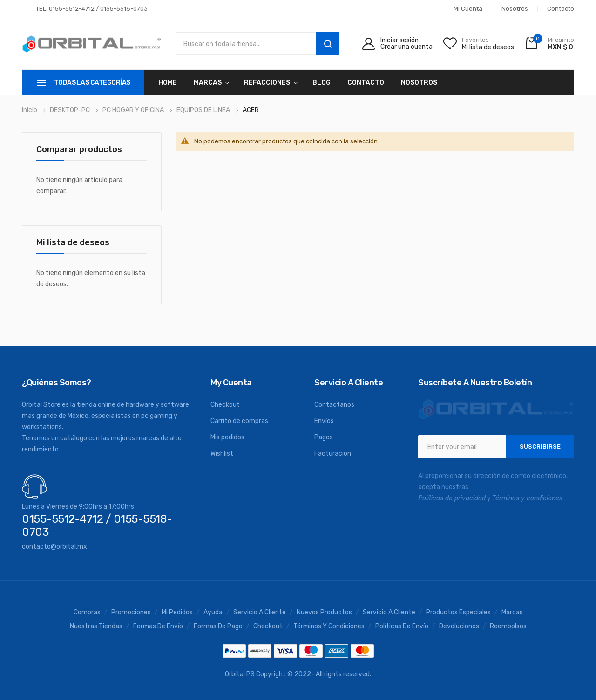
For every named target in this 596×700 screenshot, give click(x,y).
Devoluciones (459, 626)
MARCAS (208, 83)
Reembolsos (508, 626)
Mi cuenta (468, 9)
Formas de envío (158, 626)
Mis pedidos (227, 437)
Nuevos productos (324, 612)
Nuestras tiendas (96, 626)
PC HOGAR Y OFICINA (134, 110)
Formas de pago (218, 626)
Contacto (561, 9)
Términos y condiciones (329, 626)
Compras (87, 612)
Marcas (512, 612)
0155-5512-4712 (72, 9)
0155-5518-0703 (124, 9)
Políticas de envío (402, 626)
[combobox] (244, 44)
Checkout (225, 405)
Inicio (30, 110)
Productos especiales (458, 612)
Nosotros (515, 9)
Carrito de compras (239, 421)
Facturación (333, 454)
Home (168, 83)
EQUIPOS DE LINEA (204, 110)
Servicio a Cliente (260, 612)
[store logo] (92, 44)
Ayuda (213, 612)
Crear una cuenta (406, 47)
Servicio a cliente (389, 612)
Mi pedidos (177, 612)
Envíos (324, 421)
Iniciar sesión (400, 40)
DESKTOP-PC (71, 110)
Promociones (131, 612)
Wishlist (222, 454)
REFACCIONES (267, 83)
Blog (322, 83)
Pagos (324, 437)
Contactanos (334, 405)
